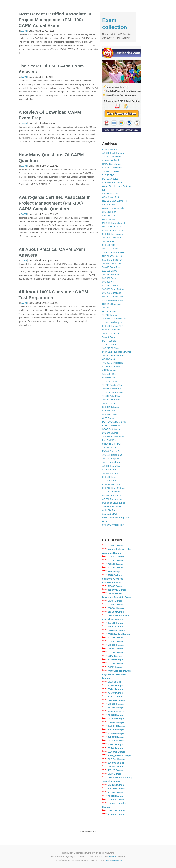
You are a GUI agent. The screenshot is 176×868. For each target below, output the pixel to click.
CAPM (24, 31)
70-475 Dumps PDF (112, 459)
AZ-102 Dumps (110, 149)
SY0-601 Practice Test (113, 525)
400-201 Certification (112, 297)
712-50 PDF (108, 175)
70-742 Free (108, 241)
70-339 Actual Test (111, 396)
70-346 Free (108, 308)
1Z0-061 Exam (109, 271)
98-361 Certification (112, 495)
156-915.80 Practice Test (114, 319)
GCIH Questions (110, 359)
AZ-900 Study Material (113, 153)
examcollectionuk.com (114, 860)
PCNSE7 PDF (109, 378)
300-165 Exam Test (112, 333)
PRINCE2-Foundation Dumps (117, 352)
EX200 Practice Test (112, 451)
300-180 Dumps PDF (113, 326)
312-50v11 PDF (110, 514)
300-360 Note (109, 282)
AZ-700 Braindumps (112, 499)
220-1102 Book (110, 212)
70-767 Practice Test (112, 385)
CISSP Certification (112, 160)
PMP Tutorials (109, 341)
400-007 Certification (112, 363)
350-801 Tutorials (111, 407)
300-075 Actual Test (112, 263)
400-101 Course (110, 249)
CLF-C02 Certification (113, 230)
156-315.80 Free (110, 171)
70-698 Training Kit (111, 389)
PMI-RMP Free (110, 440)
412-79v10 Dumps (111, 484)
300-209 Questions (111, 293)
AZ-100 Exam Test (111, 466)
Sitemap (113, 856)
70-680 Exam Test (111, 400)
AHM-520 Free (109, 510)
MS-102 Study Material (113, 223)
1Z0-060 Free (109, 374)
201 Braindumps (110, 433)
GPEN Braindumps (111, 366)
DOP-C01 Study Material (114, 422)
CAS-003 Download (112, 168)
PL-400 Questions (111, 425)
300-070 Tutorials (111, 274)
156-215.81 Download (113, 436)
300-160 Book (109, 477)
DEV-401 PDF (109, 311)
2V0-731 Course (110, 447)
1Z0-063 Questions (112, 492)
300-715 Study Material (114, 488)
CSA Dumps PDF (111, 193)
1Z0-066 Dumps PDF (113, 392)
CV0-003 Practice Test (113, 182)
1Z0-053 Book (109, 344)
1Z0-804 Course (110, 381)
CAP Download (110, 370)
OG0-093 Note (109, 414)
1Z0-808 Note (109, 481)
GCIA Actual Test (110, 197)
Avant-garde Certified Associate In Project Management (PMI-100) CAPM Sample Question (55, 203)
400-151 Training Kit (112, 455)
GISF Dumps (109, 418)
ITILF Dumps (109, 219)
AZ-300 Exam (109, 470)
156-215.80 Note (110, 348)
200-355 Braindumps (112, 234)
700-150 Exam (109, 403)
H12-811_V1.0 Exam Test (115, 201)
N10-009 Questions (112, 227)
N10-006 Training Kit (112, 256)
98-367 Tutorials (110, 473)
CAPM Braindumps (112, 164)
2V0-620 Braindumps (113, 300)
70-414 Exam (109, 337)
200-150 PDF (109, 245)
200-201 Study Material (114, 355)
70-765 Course (109, 315)
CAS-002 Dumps (110, 285)
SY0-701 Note (109, 216)
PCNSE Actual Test (112, 330)
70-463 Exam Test (111, 267)
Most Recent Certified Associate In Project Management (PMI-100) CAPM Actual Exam (55, 20)
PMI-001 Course (110, 179)
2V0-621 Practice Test (113, 252)
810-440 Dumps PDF (113, 260)
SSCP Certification (111, 429)
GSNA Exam (108, 204)
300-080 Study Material (114, 289)
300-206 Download (111, 238)
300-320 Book (109, 278)
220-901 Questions (111, 157)
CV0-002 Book (109, 411)
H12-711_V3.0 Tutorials (114, 208)
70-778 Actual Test (111, 462)
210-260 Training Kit (112, 322)
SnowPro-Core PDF (112, 444)
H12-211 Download (112, 304)
